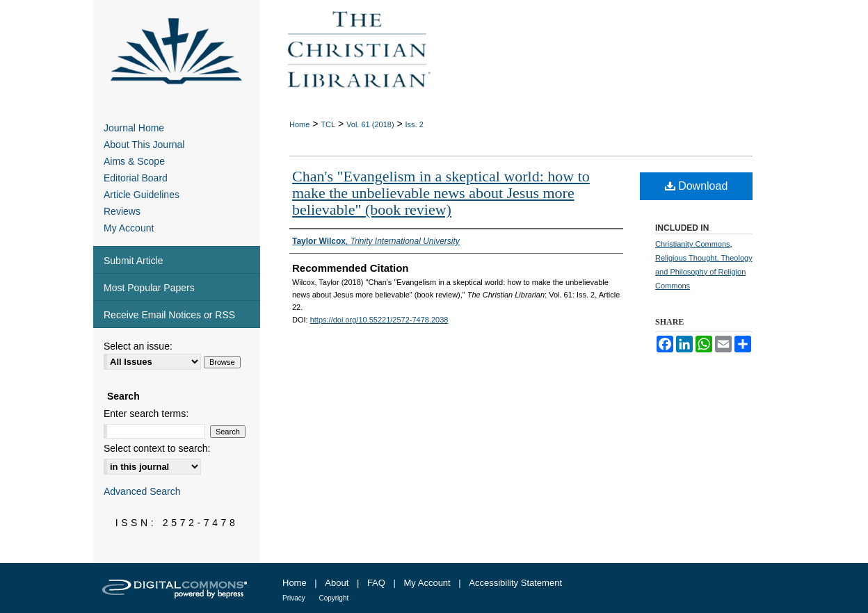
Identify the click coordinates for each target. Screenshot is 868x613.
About (337, 583)
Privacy (294, 598)
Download (697, 186)
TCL (328, 124)
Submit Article (134, 261)
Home (299, 124)
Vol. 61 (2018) (370, 124)
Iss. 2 (415, 124)
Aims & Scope (134, 161)
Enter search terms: (146, 414)
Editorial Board (136, 178)
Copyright (333, 598)
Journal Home (134, 128)
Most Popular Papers (149, 288)
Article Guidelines (142, 195)
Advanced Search (142, 491)
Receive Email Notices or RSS (169, 315)
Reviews (122, 211)
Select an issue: (138, 346)
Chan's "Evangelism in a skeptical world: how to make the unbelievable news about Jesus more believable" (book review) (441, 193)
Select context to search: (157, 448)
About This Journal (144, 145)
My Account (129, 228)
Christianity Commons (693, 244)
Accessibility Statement (515, 583)
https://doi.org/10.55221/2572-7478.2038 (379, 320)
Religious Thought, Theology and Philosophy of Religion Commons (704, 272)
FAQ (376, 583)
